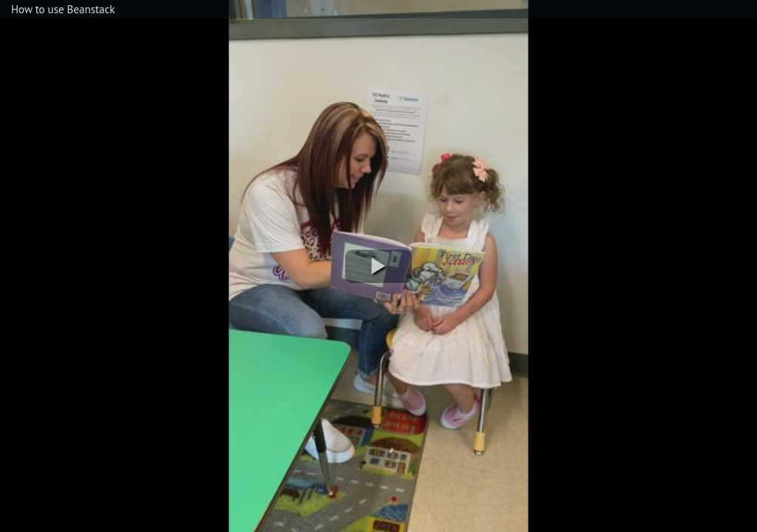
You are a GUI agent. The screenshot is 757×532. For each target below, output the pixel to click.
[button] (378, 266)
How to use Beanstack (63, 9)
